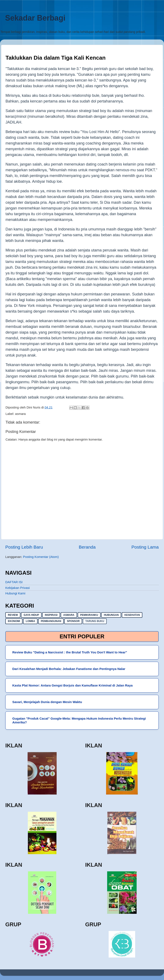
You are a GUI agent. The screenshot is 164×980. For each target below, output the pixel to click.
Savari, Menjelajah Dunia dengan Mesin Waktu (47, 702)
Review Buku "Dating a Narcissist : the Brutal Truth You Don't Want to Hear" (70, 652)
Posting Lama (145, 547)
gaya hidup (31, 615)
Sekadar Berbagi (35, 18)
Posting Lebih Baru (24, 547)
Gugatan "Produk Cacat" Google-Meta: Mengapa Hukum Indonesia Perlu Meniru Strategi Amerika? (79, 720)
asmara (20, 414)
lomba (30, 621)
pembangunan (51, 621)
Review (13, 615)
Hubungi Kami (15, 593)
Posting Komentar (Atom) (41, 557)
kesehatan (132, 615)
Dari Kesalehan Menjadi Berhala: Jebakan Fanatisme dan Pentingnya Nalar (69, 669)
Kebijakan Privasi (18, 588)
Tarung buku (95, 621)
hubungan (111, 615)
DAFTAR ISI (14, 582)
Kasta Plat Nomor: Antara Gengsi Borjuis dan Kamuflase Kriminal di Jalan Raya (72, 685)
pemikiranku (89, 615)
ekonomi (14, 621)
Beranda (87, 547)
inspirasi (51, 615)
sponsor (73, 621)
